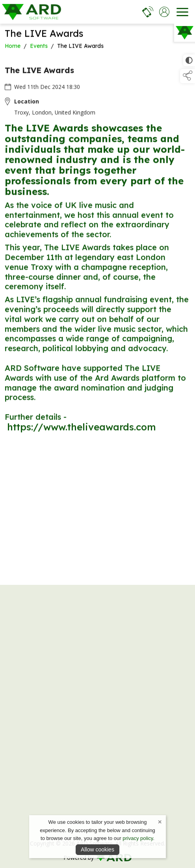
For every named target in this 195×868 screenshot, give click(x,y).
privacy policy (138, 838)
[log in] (164, 12)
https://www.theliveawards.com (82, 428)
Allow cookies (97, 849)
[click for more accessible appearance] (189, 60)
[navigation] (182, 12)
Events (39, 47)
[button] (188, 76)
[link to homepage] (32, 12)
